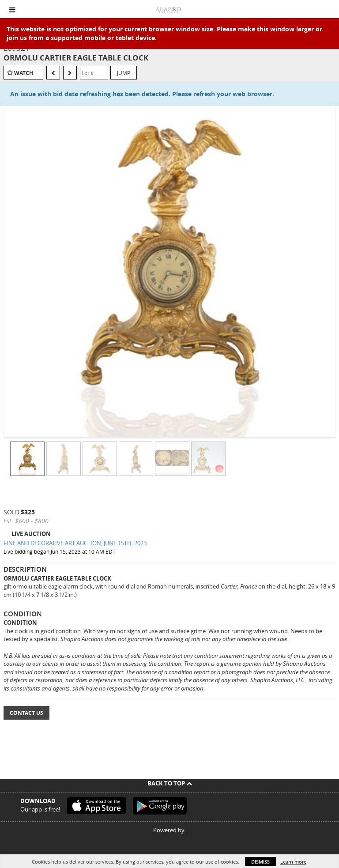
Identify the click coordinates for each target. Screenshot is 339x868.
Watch (24, 73)
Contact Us (26, 713)
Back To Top (170, 783)
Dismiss (260, 862)
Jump (124, 73)
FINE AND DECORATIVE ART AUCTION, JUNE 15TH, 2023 (75, 543)
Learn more (293, 862)
